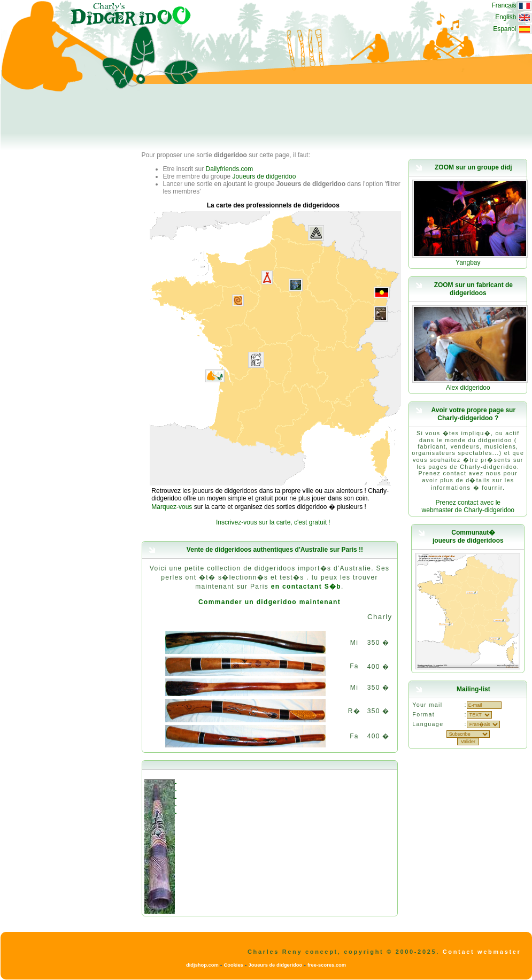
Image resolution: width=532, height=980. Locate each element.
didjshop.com (202, 965)
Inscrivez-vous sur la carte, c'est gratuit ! (273, 522)
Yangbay (468, 263)
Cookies (233, 965)
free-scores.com (327, 965)
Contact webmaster (482, 952)
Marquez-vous (172, 507)
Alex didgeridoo (468, 388)
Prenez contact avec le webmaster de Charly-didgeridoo (468, 506)
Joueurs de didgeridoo (264, 176)
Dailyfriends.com (230, 169)
